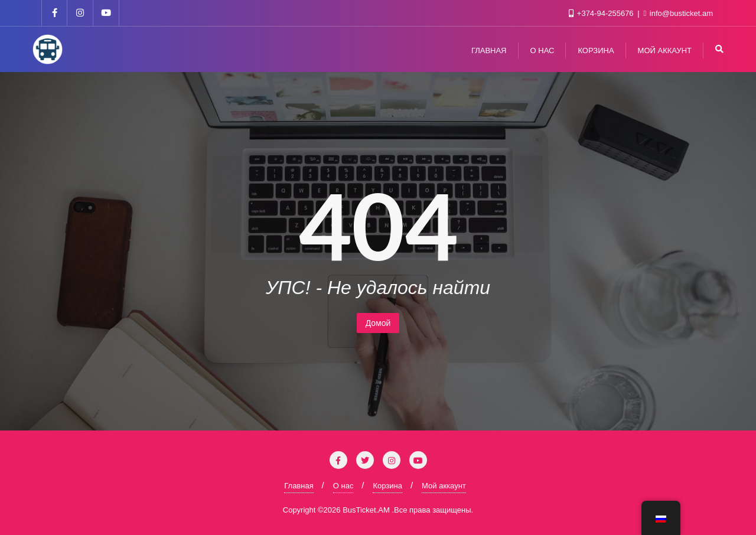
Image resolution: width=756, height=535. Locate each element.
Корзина (387, 486)
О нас (343, 486)
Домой (378, 323)
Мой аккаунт (444, 486)
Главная (299, 486)
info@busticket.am (679, 13)
